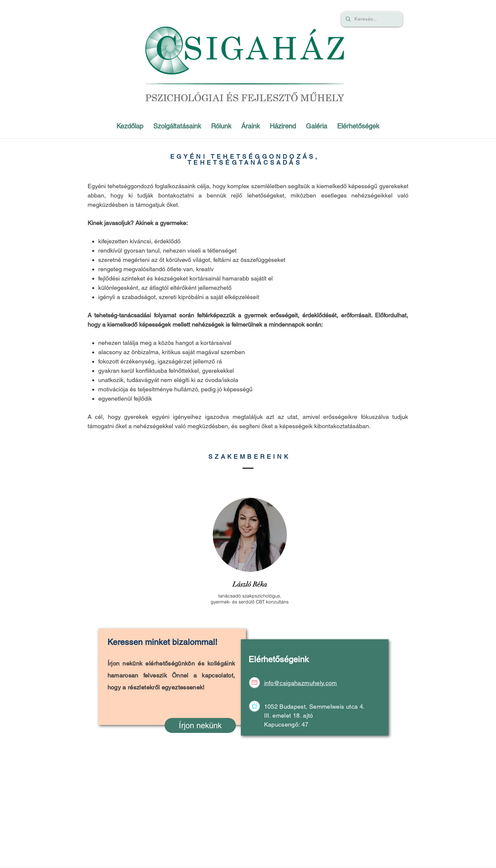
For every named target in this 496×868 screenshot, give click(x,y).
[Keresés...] (371, 19)
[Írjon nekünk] (200, 725)
